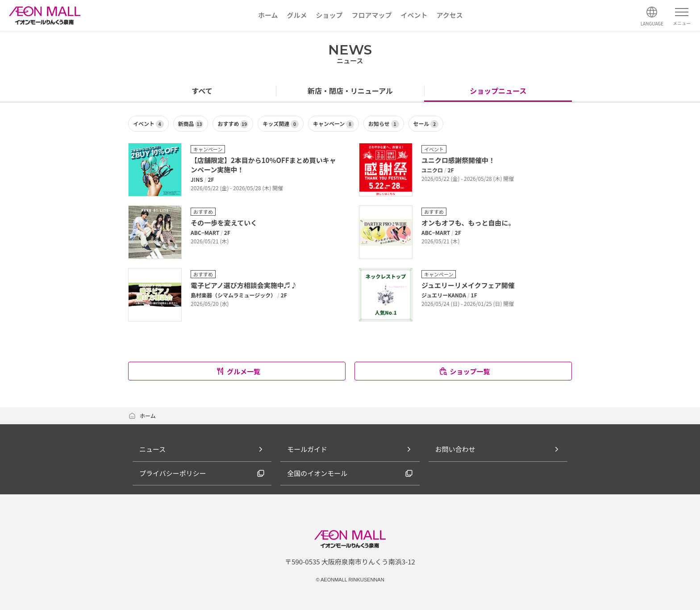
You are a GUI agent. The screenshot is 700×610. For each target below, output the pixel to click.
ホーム (142, 416)
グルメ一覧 (238, 371)
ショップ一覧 (464, 371)
